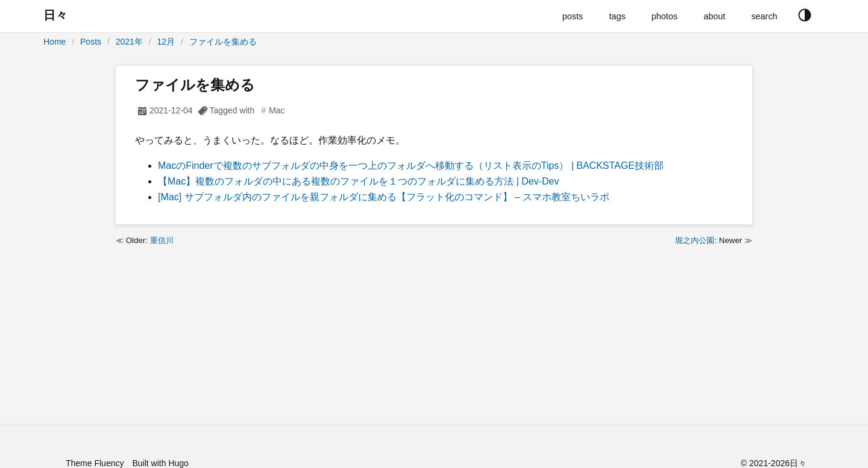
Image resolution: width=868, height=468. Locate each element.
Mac (277, 110)
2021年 (129, 42)
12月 (166, 42)
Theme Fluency (95, 463)
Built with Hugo (160, 463)
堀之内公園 (695, 240)
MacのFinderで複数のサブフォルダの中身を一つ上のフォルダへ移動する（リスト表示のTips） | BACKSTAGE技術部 (411, 166)
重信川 (162, 240)
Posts (91, 42)
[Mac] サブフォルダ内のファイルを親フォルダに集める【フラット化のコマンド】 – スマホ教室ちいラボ (384, 197)
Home (55, 42)
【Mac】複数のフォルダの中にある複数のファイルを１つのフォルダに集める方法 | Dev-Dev (359, 181)
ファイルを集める (223, 42)
